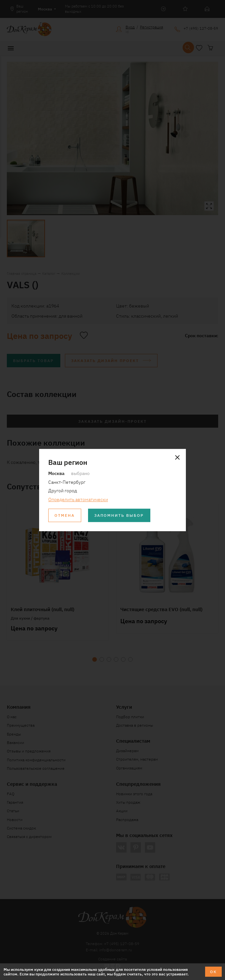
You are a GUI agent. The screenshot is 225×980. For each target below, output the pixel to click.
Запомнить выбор (119, 515)
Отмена (65, 515)
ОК (213, 971)
